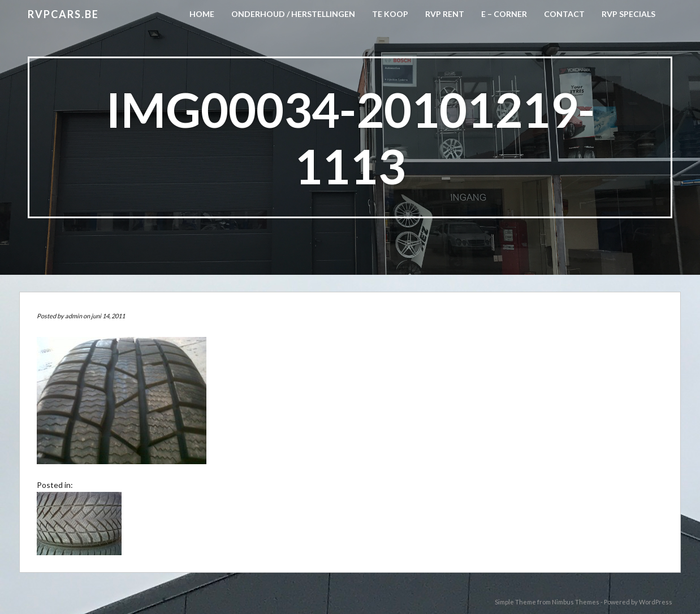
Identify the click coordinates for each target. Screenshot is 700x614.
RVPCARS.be (63, 14)
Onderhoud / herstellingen (293, 14)
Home (202, 14)
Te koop (390, 14)
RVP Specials (628, 14)
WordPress (656, 602)
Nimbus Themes (576, 602)
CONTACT (564, 14)
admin (74, 316)
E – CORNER (504, 14)
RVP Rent (445, 14)
